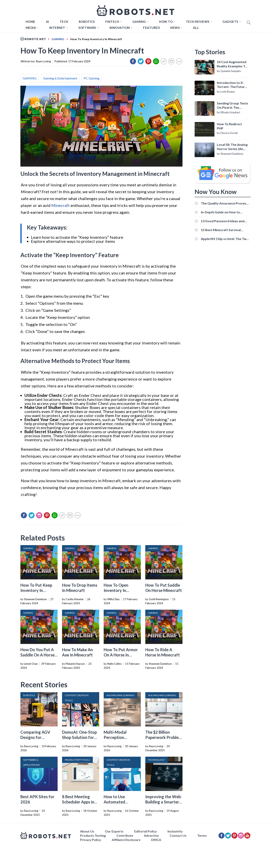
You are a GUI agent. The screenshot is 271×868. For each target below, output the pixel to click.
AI (47, 22)
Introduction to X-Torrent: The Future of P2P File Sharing (232, 85)
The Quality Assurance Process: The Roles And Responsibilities (225, 203)
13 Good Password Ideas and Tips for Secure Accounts (223, 221)
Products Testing (93, 835)
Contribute (125, 835)
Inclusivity (175, 831)
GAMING (30, 78)
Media (31, 28)
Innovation (120, 28)
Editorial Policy (146, 831)
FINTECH (112, 22)
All (196, 28)
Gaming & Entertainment (60, 78)
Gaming (139, 22)
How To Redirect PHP (229, 126)
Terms (202, 835)
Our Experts (114, 831)
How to (166, 22)
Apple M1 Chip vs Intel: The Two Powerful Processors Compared (225, 239)
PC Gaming (92, 78)
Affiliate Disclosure (126, 840)
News (175, 28)
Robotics (87, 22)
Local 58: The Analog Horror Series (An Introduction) (232, 147)
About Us (87, 831)
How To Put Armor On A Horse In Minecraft (121, 655)
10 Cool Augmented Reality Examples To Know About (232, 64)
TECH (64, 22)
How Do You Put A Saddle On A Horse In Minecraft (37, 655)
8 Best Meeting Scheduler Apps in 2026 (78, 802)
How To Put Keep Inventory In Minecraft (36, 590)
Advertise (151, 835)
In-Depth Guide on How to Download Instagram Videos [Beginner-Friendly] (222, 212)
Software (87, 28)
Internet (57, 28)
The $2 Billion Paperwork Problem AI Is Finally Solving (164, 737)
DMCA (156, 840)
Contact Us (178, 835)
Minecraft (61, 205)
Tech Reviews (198, 22)
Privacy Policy (91, 840)
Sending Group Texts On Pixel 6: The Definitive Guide (233, 105)
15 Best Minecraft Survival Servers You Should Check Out (224, 230)
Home (31, 22)
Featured (151, 28)
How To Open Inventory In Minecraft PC (116, 590)
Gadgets (230, 22)
